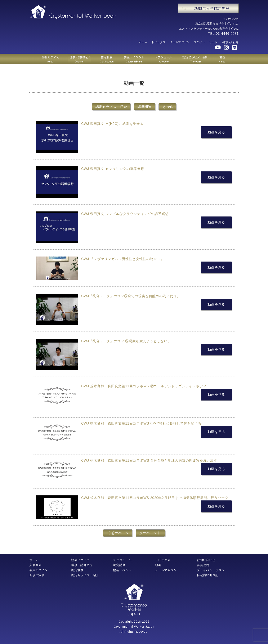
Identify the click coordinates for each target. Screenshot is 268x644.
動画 (158, 565)
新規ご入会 (37, 575)
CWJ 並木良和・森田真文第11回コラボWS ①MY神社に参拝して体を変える (141, 423)
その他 (167, 107)
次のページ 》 (150, 533)
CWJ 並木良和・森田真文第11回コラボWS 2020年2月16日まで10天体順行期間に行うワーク (155, 498)
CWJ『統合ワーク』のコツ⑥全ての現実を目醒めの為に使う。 (131, 296)
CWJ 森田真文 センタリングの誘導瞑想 (113, 169)
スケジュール (122, 560)
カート (213, 42)
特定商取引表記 (208, 575)
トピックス (159, 42)
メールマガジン (180, 42)
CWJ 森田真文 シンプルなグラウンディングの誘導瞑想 (125, 214)
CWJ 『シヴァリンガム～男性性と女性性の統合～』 (123, 259)
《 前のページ (118, 533)
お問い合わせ (230, 42)
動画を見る (216, 132)
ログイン (199, 42)
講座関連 (145, 107)
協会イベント (122, 570)
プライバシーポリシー (212, 570)
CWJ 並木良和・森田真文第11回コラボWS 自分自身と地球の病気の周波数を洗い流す (149, 461)
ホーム (143, 42)
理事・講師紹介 (82, 565)
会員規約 (203, 565)
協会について (81, 560)
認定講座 (119, 565)
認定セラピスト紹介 (111, 107)
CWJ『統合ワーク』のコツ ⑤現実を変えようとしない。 (126, 341)
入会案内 (35, 565)
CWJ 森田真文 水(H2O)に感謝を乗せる (112, 124)
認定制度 (77, 570)
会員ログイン (39, 570)
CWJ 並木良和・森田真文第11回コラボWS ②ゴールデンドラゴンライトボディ (144, 386)
